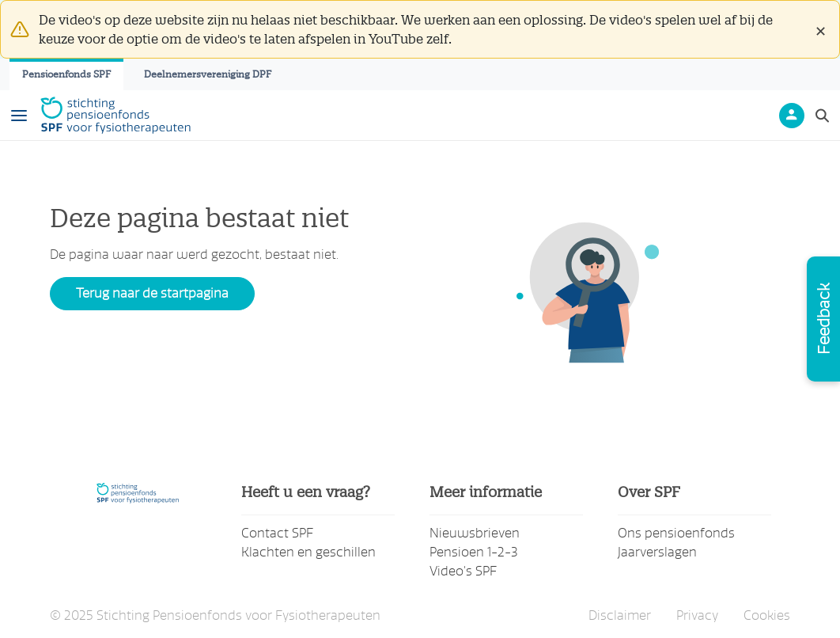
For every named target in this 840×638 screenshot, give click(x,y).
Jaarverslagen (657, 552)
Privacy (697, 615)
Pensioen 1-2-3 (474, 552)
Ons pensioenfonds (676, 533)
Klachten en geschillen (308, 552)
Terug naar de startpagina (152, 293)
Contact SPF (277, 533)
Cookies (767, 615)
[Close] (820, 29)
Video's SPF (463, 571)
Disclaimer (620, 615)
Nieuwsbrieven (475, 533)
